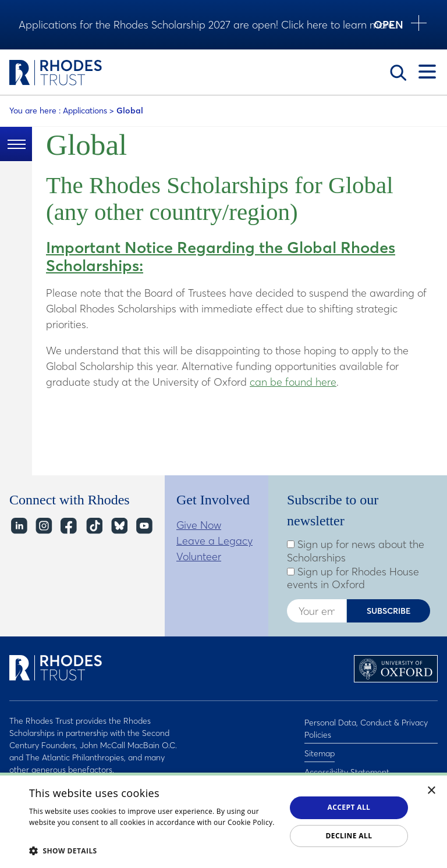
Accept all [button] (349, 807)
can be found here (293, 382)
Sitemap (320, 748)
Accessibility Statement (347, 763)
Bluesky (118, 526)
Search (398, 73)
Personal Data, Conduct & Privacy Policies (366, 727)
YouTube (143, 526)
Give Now (199, 525)
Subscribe (389, 611)
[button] (154, 851)
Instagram (43, 526)
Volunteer (199, 556)
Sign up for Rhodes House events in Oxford (353, 579)
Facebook (68, 526)
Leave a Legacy (214, 541)
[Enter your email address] (317, 611)
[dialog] (223, 820)
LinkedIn (18, 526)
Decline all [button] (349, 836)
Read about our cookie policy (79, 834)
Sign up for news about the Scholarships (356, 551)
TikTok (93, 526)
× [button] (432, 791)
